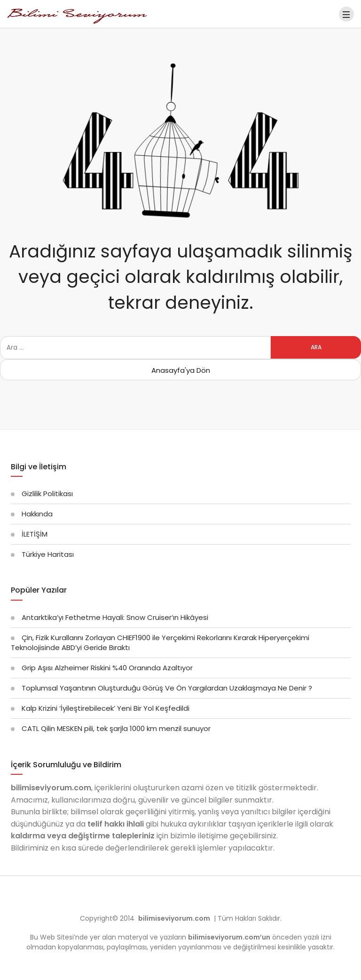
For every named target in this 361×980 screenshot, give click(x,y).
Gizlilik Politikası (47, 494)
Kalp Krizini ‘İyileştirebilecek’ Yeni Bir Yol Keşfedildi (106, 708)
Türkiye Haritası (48, 554)
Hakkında (37, 514)
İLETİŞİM (35, 534)
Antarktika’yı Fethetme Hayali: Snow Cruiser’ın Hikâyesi (115, 617)
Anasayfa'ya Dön (181, 370)
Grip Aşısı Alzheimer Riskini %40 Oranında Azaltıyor (107, 668)
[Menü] (346, 14)
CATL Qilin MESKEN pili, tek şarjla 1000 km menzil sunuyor (116, 728)
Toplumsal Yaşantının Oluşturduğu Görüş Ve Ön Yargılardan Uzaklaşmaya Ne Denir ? (167, 688)
